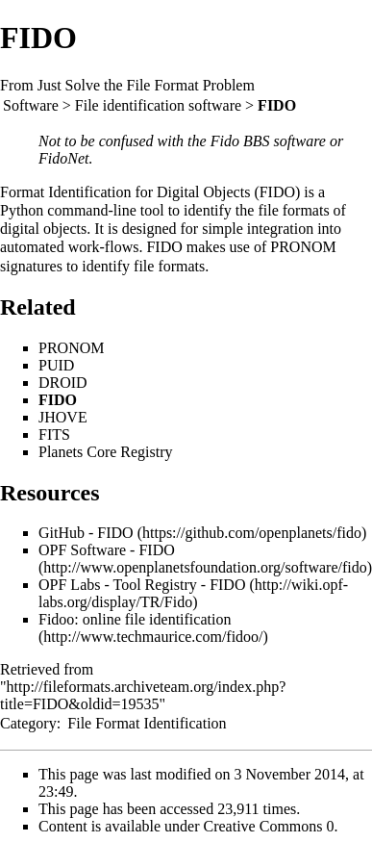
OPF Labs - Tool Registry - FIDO (142, 585)
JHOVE (63, 417)
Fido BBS (240, 141)
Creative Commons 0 (269, 826)
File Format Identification (147, 723)
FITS (54, 434)
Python (22, 210)
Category (28, 723)
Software (31, 105)
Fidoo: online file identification (135, 619)
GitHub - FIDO (86, 533)
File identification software (158, 105)
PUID (56, 365)
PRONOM (303, 247)
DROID (63, 383)
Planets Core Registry (106, 452)
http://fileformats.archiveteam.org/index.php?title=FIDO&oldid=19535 (143, 695)
